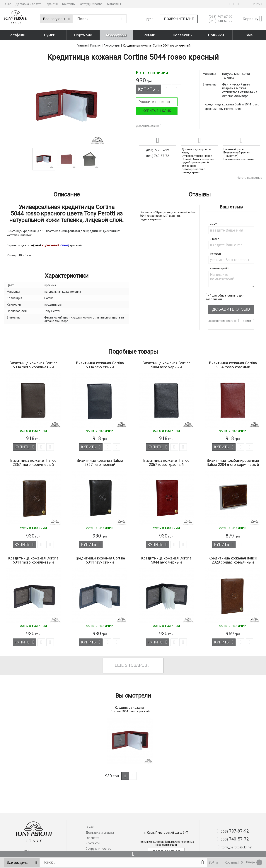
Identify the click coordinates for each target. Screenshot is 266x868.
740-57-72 (221, 21)
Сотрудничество (91, 4)
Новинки (216, 35)
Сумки (50, 35)
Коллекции (183, 35)
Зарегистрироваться (222, 320)
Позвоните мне (179, 19)
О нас (7, 4)
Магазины (114, 4)
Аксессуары (116, 35)
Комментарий (219, 268)
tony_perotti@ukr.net (235, 847)
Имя (213, 223)
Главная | (83, 45)
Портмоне (83, 35)
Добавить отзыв (148, 125)
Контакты (69, 4)
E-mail (214, 238)
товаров (138, 665)
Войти (247, 320)
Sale (249, 35)
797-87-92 (221, 16)
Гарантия (52, 4)
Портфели (16, 35)
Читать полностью (250, 177)
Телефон (215, 253)
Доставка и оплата (28, 4)
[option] (66, 105)
